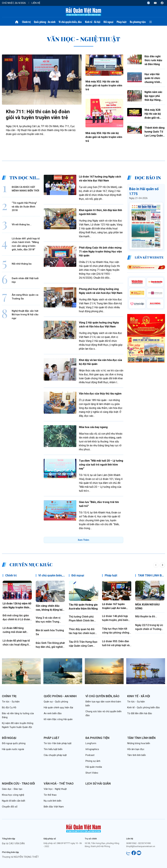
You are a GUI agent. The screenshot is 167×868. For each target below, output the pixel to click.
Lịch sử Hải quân (98, 783)
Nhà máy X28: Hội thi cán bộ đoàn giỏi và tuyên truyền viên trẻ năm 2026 (153, 114)
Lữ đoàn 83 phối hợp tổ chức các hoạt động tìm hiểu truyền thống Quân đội (17, 643)
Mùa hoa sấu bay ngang (93, 427)
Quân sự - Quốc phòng (56, 702)
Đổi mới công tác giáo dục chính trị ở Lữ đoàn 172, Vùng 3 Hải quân (16, 618)
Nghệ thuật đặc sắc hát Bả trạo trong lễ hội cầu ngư (25, 315)
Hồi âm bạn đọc (136, 749)
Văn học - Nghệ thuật (55, 789)
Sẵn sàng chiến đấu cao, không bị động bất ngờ (50, 608)
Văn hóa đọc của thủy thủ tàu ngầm (100, 394)
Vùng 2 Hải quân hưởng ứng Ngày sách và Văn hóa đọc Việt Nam (99, 325)
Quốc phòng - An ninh (45, 22)
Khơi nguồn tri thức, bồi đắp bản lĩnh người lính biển (100, 212)
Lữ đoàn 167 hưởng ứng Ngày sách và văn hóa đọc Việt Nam (100, 179)
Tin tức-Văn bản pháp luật (58, 743)
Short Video (92, 773)
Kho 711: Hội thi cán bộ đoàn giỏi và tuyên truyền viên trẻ (38, 114)
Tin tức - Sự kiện (11, 702)
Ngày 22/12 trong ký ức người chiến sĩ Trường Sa (149, 627)
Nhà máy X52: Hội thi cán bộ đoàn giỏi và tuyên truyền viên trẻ (104, 85)
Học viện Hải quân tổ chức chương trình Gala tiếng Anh (153, 78)
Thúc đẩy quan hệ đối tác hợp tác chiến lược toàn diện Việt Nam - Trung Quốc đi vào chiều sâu (83, 631)
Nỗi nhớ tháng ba (22, 264)
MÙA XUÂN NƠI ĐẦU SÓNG (147, 606)
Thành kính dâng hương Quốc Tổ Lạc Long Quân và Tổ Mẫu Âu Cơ (155, 132)
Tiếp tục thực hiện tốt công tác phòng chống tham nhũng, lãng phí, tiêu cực (116, 631)
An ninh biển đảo (53, 713)
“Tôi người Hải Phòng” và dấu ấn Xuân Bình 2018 (24, 207)
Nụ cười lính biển (53, 801)
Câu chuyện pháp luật (55, 755)
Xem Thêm (83, 540)
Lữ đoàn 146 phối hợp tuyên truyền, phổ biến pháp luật (115, 618)
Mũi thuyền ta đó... (146, 616)
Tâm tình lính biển (141, 738)
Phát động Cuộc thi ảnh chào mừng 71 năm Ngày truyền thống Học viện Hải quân (100, 252)
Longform (91, 743)
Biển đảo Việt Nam (54, 807)
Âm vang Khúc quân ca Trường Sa (25, 297)
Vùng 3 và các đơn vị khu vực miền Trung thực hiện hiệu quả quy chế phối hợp (49, 620)
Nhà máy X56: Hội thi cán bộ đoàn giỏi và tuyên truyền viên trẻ (104, 137)
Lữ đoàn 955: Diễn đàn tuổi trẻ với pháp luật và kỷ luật (116, 644)
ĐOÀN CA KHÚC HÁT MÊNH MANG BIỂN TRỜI (25, 189)
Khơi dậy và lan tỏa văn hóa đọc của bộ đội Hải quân (100, 362)
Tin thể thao (50, 795)
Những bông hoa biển (139, 743)
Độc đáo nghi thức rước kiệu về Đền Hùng (153, 60)
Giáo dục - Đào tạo (12, 789)
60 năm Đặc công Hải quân (58, 719)
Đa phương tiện (138, 22)
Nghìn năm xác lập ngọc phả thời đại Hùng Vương (153, 96)
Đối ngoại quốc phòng (14, 743)
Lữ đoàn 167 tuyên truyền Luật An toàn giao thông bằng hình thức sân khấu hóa (115, 606)
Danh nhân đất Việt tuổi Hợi (25, 280)
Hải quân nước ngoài (13, 749)
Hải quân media (94, 767)
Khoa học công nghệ (13, 795)
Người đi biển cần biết (14, 801)
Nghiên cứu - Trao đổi (18, 783)
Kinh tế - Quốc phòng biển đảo (144, 707)
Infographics (92, 749)
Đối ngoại (108, 22)
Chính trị (26, 22)
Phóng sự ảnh (93, 761)
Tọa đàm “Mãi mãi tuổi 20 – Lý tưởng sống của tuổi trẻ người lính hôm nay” (101, 465)
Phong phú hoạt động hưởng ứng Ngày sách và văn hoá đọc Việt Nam (101, 291)
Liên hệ (36, 3)
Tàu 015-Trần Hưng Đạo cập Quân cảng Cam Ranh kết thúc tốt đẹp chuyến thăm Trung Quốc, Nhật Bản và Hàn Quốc (83, 644)
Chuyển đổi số (10, 807)
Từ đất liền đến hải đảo (140, 713)
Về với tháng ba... (22, 224)
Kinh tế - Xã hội (93, 22)
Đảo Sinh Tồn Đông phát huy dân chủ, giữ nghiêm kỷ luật (50, 645)
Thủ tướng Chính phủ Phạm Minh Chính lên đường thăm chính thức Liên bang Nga (83, 619)
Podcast (90, 755)
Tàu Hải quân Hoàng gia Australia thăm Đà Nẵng (83, 607)
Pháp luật (122, 22)
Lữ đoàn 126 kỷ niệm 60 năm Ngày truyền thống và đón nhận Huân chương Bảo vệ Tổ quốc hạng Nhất (17, 606)
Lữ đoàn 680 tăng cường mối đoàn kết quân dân (15, 630)
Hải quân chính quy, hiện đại (58, 707)
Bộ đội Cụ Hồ (9, 707)
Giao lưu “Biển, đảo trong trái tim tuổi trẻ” (99, 504)
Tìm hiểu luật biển (53, 749)
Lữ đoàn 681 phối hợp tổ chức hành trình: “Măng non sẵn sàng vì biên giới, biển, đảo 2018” (26, 244)
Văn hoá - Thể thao (59, 783)
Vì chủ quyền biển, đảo (70, 22)
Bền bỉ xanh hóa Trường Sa (50, 632)
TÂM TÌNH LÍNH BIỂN (152, 575)
